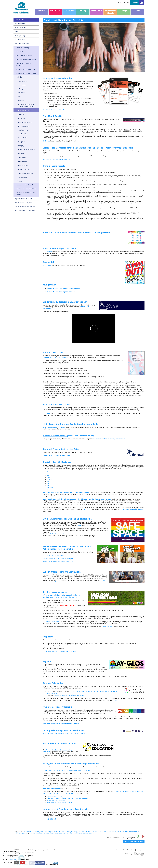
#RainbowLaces (108, 627)
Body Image (22, 85)
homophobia (28, 831)
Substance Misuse (24, 169)
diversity (112, 831)
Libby (49, 478)
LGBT (63, 831)
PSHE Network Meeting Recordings (23, 64)
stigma (68, 831)
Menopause (21, 142)
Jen (48, 476)
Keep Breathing (23, 130)
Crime (19, 97)
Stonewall (57, 831)
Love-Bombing (22, 134)
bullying (50, 831)
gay (23, 833)
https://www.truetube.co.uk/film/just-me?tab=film (60, 651)
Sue (48, 485)
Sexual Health (22, 161)
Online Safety (22, 154)
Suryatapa (50, 487)
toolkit (49, 413)
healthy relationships (40, 831)
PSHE (16, 32)
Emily (48, 472)
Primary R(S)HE (20, 23)
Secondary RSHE (20, 28)
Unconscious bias (56, 833)
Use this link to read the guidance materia (57, 159)
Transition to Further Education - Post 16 (26, 194)
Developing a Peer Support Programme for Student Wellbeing (67, 798)
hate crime (74, 831)
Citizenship (21, 93)
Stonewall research (53, 622)
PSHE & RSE (22, 157)
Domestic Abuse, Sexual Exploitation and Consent (26, 105)
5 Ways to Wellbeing (22, 48)
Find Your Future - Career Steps (25, 211)
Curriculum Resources (22, 44)
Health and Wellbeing (25, 122)
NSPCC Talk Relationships (26, 150)
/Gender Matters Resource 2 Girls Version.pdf (58, 559)
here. (115, 700)
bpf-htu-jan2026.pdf (49, 819)
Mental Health (22, 138)
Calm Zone (19, 52)
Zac (48, 489)
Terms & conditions (129, 850)
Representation (68, 833)
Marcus (49, 480)
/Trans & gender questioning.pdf (54, 555)
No (23, 862)
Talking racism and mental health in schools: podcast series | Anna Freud (67, 770)
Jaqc (48, 474)
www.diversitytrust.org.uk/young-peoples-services (109, 439)
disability (99, 831)
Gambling (21, 114)
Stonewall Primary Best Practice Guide (61, 449)
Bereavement (22, 81)
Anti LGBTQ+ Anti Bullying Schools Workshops (69, 695)
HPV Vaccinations (23, 126)
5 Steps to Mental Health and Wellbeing (60, 802)
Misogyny (21, 146)
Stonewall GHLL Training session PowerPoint (63, 288)
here (79, 525)
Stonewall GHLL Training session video (61, 292)
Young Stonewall (51, 285)
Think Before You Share (25, 173)
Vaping (20, 181)
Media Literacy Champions (23, 203)
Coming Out (47, 265)
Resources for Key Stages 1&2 (26, 69)
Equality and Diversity (25, 110)
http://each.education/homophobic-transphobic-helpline (68, 534)
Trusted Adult (22, 177)
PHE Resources (20, 40)
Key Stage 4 (91, 831)
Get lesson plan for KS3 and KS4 (53, 109)
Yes (16, 862)
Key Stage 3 (83, 831)
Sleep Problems (23, 165)
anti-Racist (46, 833)
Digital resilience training (55, 797)
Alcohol (20, 77)
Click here (46, 141)
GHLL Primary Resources (24, 55)
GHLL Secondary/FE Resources (26, 59)
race (27, 833)
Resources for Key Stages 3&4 (26, 73)
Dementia (21, 101)
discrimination (120, 831)
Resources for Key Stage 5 (24, 185)
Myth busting (78, 833)
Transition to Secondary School (26, 189)
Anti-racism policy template (56, 800)
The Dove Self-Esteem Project (25, 207)
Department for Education (23, 199)
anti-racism (38, 833)
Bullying (20, 89)
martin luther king (131, 831)
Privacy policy (141, 850)
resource (49, 252)
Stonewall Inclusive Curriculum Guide (56, 455)
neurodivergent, (89, 833)
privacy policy (13, 859)
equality (106, 831)
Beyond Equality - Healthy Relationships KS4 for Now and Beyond (65, 733)
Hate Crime (21, 118)
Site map (118, 850)
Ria (48, 481)
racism (31, 833)
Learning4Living (20, 36)
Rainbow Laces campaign (55, 592)
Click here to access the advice (54, 427)
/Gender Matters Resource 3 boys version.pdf (58, 562)
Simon (49, 483)
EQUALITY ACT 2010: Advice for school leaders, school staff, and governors (76, 233)
